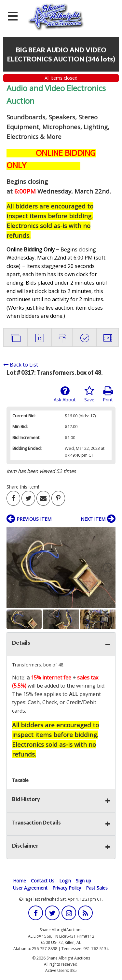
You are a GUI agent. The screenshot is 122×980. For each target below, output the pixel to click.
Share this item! (23, 487)
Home (20, 881)
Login (65, 881)
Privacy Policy (67, 888)
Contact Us (43, 881)
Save (89, 394)
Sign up (83, 881)
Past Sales (97, 888)
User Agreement (30, 888)
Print (108, 394)
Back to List (21, 365)
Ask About (65, 394)
